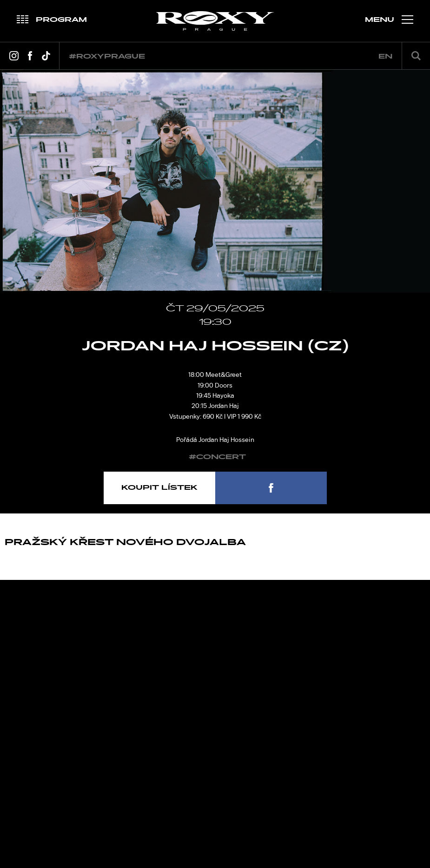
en (385, 56)
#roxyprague (107, 56)
